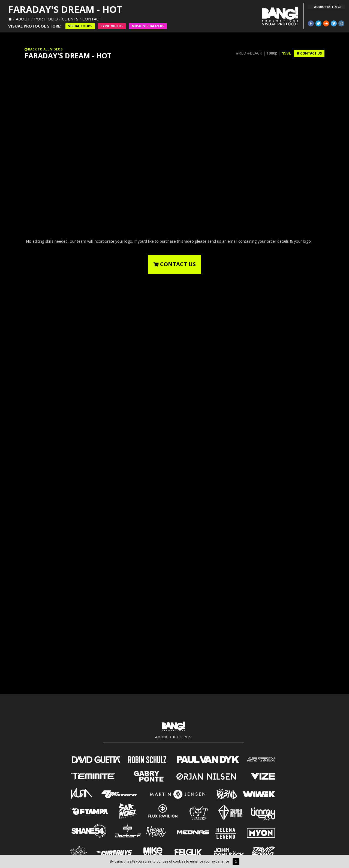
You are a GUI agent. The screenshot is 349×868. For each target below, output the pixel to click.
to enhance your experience (212, 861)
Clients (70, 19)
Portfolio (46, 19)
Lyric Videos (112, 26)
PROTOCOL (328, 7)
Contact (92, 19)
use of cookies (174, 861)
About (23, 19)
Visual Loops (80, 26)
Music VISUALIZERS (148, 26)
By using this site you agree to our (136, 861)
